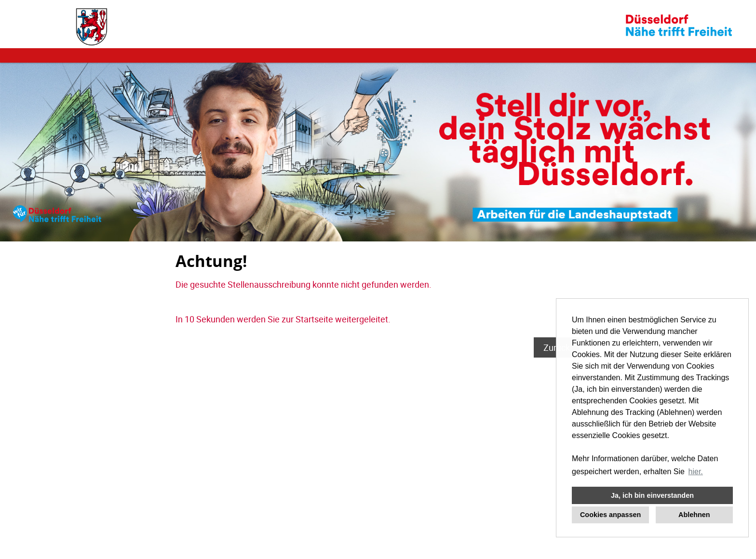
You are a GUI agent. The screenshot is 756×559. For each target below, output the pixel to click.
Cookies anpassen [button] (610, 515)
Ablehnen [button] (694, 515)
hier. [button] (696, 472)
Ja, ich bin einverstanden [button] (652, 495)
